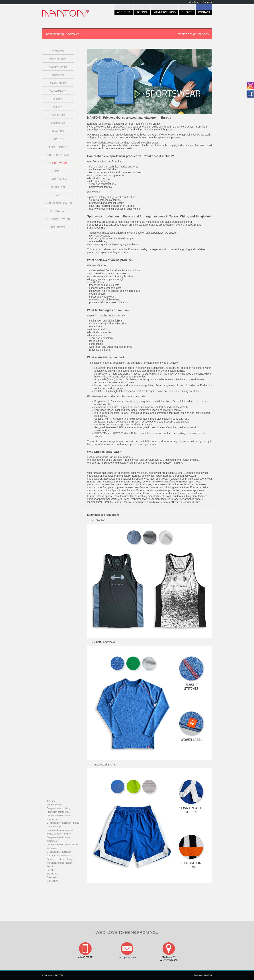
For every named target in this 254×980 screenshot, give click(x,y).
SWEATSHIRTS (58, 67)
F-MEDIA (208, 975)
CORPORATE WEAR (58, 219)
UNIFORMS (58, 227)
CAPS (58, 195)
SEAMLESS (58, 187)
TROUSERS (58, 123)
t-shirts (58, 51)
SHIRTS (58, 107)
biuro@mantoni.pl (127, 957)
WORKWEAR (58, 211)
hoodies (58, 75)
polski (191, 2)
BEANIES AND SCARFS (58, 203)
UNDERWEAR (58, 179)
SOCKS (58, 171)
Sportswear (58, 163)
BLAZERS (58, 131)
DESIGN (142, 13)
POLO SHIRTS (58, 59)
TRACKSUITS (58, 83)
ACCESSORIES (58, 147)
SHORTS (58, 99)
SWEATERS (58, 115)
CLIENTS (187, 13)
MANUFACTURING (165, 13)
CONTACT (204, 13)
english (199, 2)
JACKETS (58, 139)
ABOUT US (124, 13)
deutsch (208, 2)
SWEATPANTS (58, 91)
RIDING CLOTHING (58, 155)
